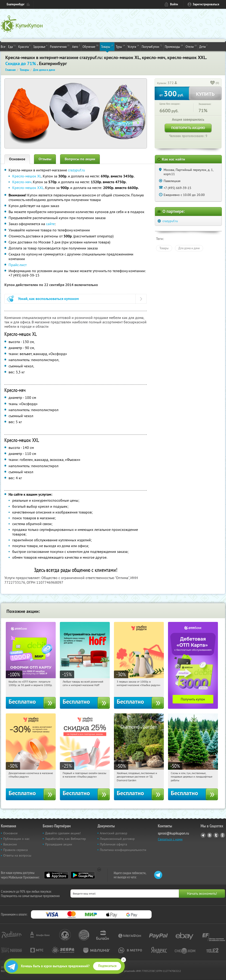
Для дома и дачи (189, 248)
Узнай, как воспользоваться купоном (48, 299)
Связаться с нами (170, 839)
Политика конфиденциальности (123, 850)
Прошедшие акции (59, 844)
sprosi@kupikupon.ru (173, 833)
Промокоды (174, 46)
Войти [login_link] (174, 4)
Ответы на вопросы (17, 855)
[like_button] (213, 83)
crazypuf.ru (76, 170)
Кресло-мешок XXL (28, 188)
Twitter (216, 835)
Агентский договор (114, 833)
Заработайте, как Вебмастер (66, 839)
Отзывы (45, 159)
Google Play (83, 875)
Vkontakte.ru (210, 835)
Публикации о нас (16, 839)
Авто (76, 46)
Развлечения (60, 46)
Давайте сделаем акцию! (63, 833)
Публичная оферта (113, 844)
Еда (12, 46)
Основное (17, 159)
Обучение (90, 46)
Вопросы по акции (80, 159)
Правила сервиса (15, 850)
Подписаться (107, 966)
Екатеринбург (16, 4)
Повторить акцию (188, 128)
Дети (203, 46)
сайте (50, 224)
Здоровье (40, 46)
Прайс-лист (18, 265)
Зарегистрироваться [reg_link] (206, 4)
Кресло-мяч (22, 182)
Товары (107, 46)
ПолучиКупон (152, 46)
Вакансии (10, 844)
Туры (120, 46)
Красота (24, 46)
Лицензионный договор (117, 839)
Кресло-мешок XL (27, 176)
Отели (191, 46)
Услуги (133, 46)
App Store (56, 875)
